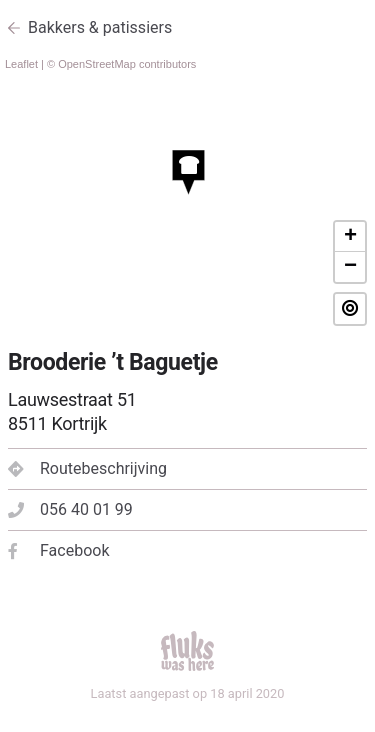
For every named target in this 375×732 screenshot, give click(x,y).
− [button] (350, 267)
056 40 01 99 (70, 509)
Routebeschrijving (87, 468)
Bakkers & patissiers (100, 27)
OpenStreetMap (97, 64)
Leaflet (21, 64)
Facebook (58, 550)
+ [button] (350, 237)
